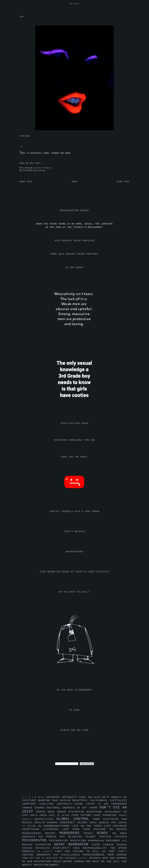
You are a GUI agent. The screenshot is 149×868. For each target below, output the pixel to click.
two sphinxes (68, 858)
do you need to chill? (74, 592)
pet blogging (73, 837)
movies (52, 833)
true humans (117, 855)
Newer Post (26, 182)
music (90, 833)
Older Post (123, 182)
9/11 (42, 797)
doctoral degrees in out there (73, 808)
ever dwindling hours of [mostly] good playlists (74, 572)
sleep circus (104, 845)
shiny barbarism (73, 844)
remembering (97, 841)
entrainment (114, 812)
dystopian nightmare (87, 812)
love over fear (78, 829)
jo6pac (122, 823)
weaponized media (49, 861)
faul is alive (60, 815)
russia (29, 845)
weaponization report (74, 211)
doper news (47, 812)
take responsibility (91, 848)
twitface (52, 858)
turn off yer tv (34, 858)
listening (53, 829)
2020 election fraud (75, 423)
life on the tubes (88, 826)
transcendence (95, 855)
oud (42, 837)
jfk (114, 823)
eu (125, 812)
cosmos (41, 808)
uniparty (84, 858)
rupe (124, 841)
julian (32, 826)
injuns (83, 823)
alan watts (103, 797)
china (80, 804)
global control (75, 819)
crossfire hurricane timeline (74, 440)
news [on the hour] (74, 457)
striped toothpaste (37, 848)
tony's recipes (75, 532)
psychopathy (60, 841)
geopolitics (45, 819)
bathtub (66, 801)
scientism (45, 845)
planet (93, 837)
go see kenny (74, 268)
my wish (74, 710)
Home (74, 182)
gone (98, 819)
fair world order (36, 815)
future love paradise (100, 815)
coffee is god (99, 804)
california (100, 800)
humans (53, 823)
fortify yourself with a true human (75, 512)
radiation (79, 841)
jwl (41, 826)
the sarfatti (46, 852)
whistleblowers (46, 865)
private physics (113, 837)
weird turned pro (78, 861)
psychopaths (36, 840)
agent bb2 (87, 797)
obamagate (30, 837)
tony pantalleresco (68, 855)
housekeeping (74, 552)
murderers (72, 833)
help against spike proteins (74, 241)
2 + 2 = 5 (30, 797)
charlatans (48, 804)
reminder (114, 841)
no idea (120, 833)
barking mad (49, 800)
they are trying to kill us (82, 851)
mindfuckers (34, 833)
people (53, 837)
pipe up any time (30, 163)
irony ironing (100, 823)
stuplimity (63, 848)
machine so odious (110, 829)
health (41, 823)
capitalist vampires (43, 168)
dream (63, 812)
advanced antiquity (63, 797)
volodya (96, 858)
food (76, 815)
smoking (122, 845)
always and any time (75, 730)
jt (25, 826)
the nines (75, 4)
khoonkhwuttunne (58, 826)
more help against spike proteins (74, 254)
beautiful (81, 800)
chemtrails (66, 804)
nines (105, 833)
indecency (68, 823)
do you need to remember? (75, 690)
